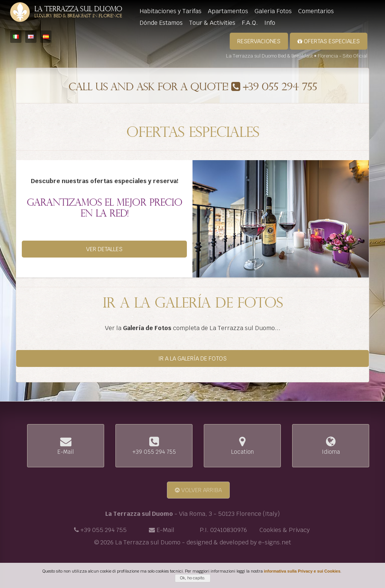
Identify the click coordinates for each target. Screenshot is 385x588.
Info (270, 23)
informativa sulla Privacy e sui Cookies (302, 571)
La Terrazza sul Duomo (78, 13)
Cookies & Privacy (285, 530)
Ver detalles (104, 249)
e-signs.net (275, 542)
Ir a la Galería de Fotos (192, 358)
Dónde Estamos (161, 23)
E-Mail (165, 530)
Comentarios (316, 11)
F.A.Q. (250, 23)
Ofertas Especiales (329, 41)
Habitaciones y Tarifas (171, 11)
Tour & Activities (212, 23)
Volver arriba (198, 490)
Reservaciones (259, 41)
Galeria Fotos (273, 11)
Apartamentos (228, 11)
